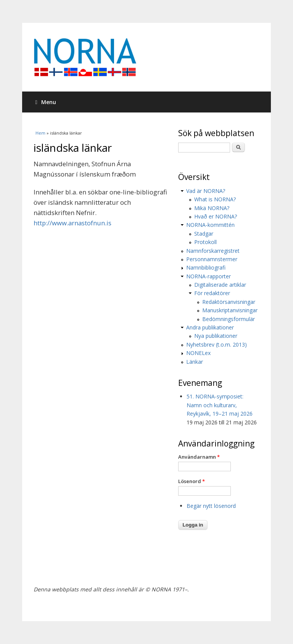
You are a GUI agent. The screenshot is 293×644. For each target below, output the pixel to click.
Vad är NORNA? (206, 191)
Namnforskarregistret (213, 251)
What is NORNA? (215, 199)
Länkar (195, 362)
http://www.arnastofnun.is (72, 223)
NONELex (198, 353)
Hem (40, 133)
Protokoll (205, 242)
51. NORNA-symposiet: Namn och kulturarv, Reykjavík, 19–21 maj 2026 (220, 405)
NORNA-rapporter (208, 276)
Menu (46, 102)
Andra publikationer (210, 327)
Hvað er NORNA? (216, 216)
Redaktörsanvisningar (229, 302)
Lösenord (192, 481)
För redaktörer (212, 293)
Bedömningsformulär (229, 319)
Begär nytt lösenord (211, 506)
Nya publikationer (216, 336)
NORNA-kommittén (210, 225)
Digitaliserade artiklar (220, 285)
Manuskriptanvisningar (230, 310)
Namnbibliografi (206, 267)
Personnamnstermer (212, 259)
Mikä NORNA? (212, 208)
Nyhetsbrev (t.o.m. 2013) (217, 344)
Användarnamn (199, 457)
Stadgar (204, 234)
